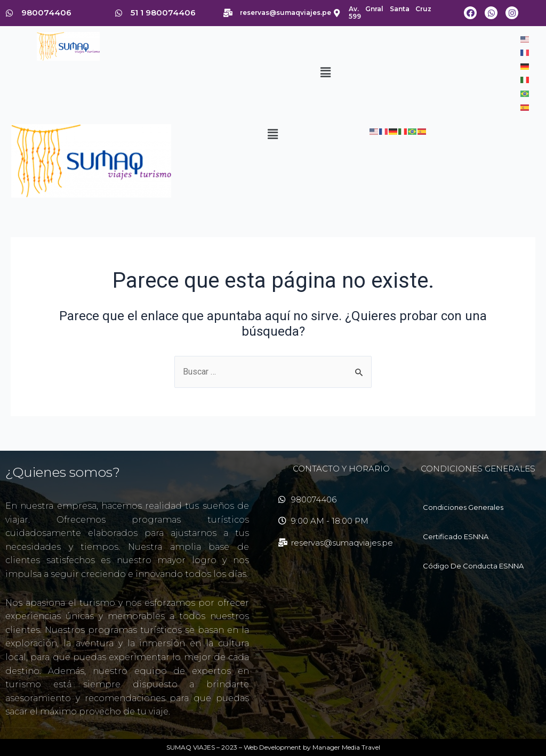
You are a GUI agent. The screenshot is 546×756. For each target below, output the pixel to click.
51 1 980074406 (163, 13)
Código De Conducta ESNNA (473, 566)
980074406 (46, 13)
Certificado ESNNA (456, 536)
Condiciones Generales (463, 507)
